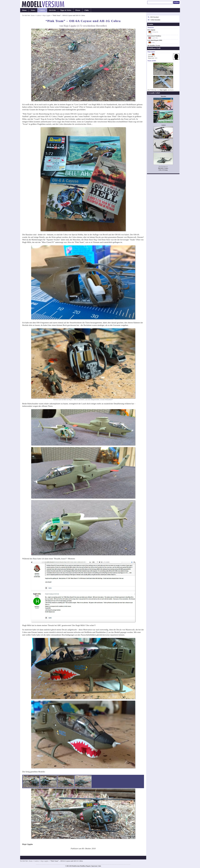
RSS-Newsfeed (155, 17)
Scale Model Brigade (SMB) (155, 40)
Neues (33, 10)
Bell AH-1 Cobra (163, 168)
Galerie (42, 10)
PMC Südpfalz (151, 30)
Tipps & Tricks (66, 10)
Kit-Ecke (53, 10)
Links (100, 866)
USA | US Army (163, 170)
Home (24, 10)
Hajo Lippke (47, 15)
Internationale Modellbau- (154, 36)
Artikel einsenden (155, 20)
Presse (78, 10)
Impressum (94, 866)
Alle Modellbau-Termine (154, 46)
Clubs (87, 10)
